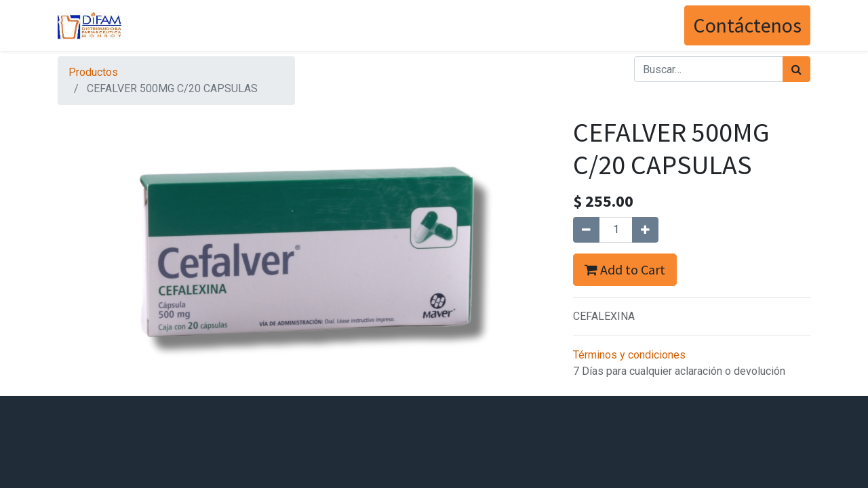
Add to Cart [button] (625, 269)
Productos (93, 72)
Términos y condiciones (629, 355)
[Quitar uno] (586, 230)
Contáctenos (747, 25)
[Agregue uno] (645, 230)
